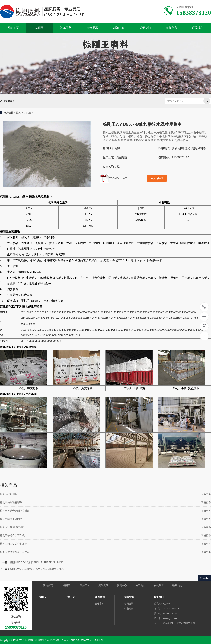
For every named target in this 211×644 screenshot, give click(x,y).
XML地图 (98, 640)
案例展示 (92, 28)
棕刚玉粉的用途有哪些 (12, 527)
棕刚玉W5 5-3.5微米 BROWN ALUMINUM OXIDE (37, 569)
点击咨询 (157, 178)
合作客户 (100, 604)
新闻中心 (119, 28)
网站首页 (13, 28)
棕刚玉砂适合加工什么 (12, 535)
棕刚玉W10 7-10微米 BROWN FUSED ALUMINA (37, 562)
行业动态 (129, 609)
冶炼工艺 (66, 28)
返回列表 (204, 578)
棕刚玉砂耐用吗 (9, 494)
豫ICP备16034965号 (81, 640)
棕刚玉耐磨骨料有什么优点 (15, 552)
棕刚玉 (40, 28)
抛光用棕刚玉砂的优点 (12, 519)
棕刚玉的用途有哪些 (11, 502)
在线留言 (171, 28)
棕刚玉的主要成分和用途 (14, 544)
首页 (18, 113)
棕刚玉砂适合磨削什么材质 (15, 511)
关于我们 (145, 28)
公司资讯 (129, 604)
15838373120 (204, 307)
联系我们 (198, 28)
